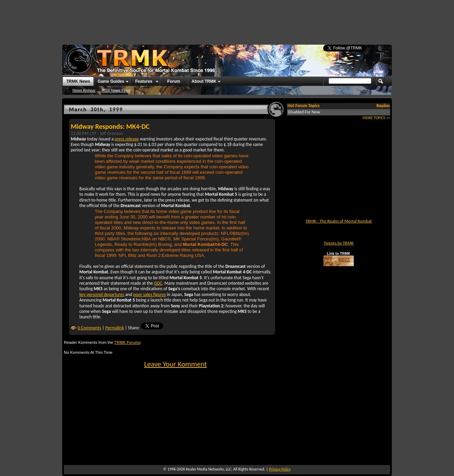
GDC (158, 283)
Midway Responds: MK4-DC (110, 126)
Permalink (115, 328)
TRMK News (78, 81)
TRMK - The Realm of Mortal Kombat (338, 221)
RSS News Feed (116, 90)
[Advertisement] (227, 19)
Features (144, 81)
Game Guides (111, 81)
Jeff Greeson (111, 133)
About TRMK (204, 81)
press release (127, 139)
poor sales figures (150, 294)
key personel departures (102, 294)
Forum (174, 81)
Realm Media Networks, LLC (208, 469)
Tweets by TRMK (338, 243)
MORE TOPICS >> (376, 118)
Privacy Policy (280, 469)
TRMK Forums (127, 342)
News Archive (84, 90)
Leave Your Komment (176, 364)
